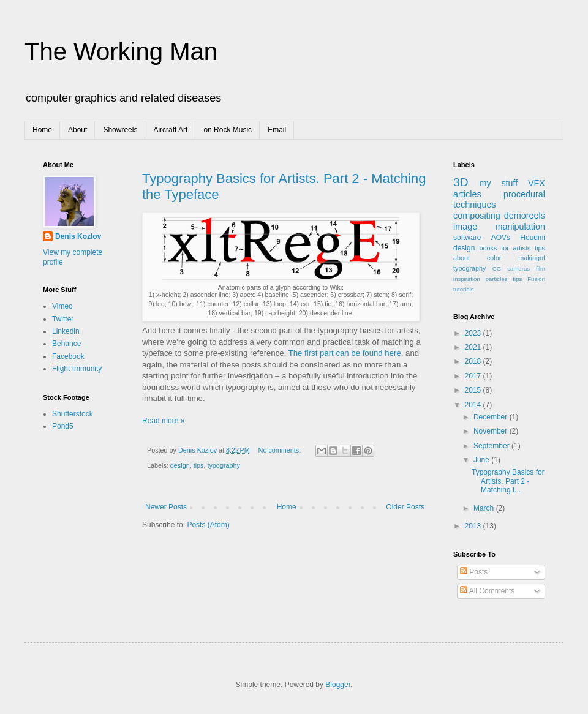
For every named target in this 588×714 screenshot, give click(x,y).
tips (199, 465)
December (492, 417)
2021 (474, 347)
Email (277, 130)
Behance (66, 344)
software (467, 238)
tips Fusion (529, 279)
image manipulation (499, 227)
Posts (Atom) (208, 525)
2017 (474, 376)
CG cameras (511, 269)
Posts (474, 572)
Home (42, 130)
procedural (524, 194)
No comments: (281, 450)
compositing (477, 216)
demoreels (525, 216)
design (180, 465)
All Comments (487, 591)
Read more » (163, 421)
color (494, 258)
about (462, 258)
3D (461, 182)
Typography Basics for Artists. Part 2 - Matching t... (508, 481)
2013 (474, 526)
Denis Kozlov (78, 236)
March (485, 508)
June (482, 460)
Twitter (63, 319)
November (492, 431)
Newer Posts (166, 507)
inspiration (467, 279)
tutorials (464, 289)
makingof (532, 258)
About (77, 130)
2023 (474, 333)
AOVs (501, 238)
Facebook (68, 356)
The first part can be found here (345, 353)
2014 (474, 405)
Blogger (338, 685)
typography (223, 465)
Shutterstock (73, 414)
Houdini (533, 238)
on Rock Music (228, 130)
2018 (474, 361)
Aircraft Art (170, 130)
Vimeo (62, 306)
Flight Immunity (77, 369)
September (492, 446)
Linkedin (66, 331)
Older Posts (405, 507)
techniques (475, 205)
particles (497, 279)
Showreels (120, 130)
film (541, 269)
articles (467, 194)
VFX (537, 183)
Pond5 (63, 426)
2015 (474, 390)
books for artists (505, 248)
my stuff (499, 183)
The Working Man (121, 51)
